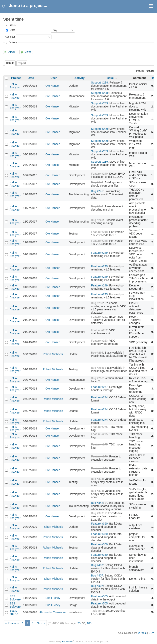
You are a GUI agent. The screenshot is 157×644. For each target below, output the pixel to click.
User (54, 78)
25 (79, 623)
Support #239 (99, 103)
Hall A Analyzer (15, 86)
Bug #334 (97, 479)
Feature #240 (99, 174)
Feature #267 (99, 387)
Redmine (67, 642)
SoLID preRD (14, 612)
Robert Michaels (53, 354)
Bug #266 (97, 378)
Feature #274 (99, 397)
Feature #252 (99, 330)
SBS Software (15, 598)
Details (10, 63)
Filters (12, 25)
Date (12, 30)
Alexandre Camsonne (53, 612)
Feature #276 (99, 456)
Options (13, 43)
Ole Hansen (53, 86)
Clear (28, 52)
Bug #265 (97, 353)
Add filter (10, 37)
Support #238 (99, 82)
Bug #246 (97, 206)
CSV (151, 633)
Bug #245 (97, 191)
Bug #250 (97, 303)
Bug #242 (97, 182)
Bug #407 (97, 565)
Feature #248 (99, 232)
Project (16, 78)
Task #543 (97, 611)
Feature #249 (99, 253)
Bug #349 (97, 513)
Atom (144, 633)
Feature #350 (99, 524)
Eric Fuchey (53, 598)
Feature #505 (99, 596)
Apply (12, 52)
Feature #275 (99, 427)
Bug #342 (97, 503)
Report (22, 63)
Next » (41, 623)
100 (89, 623)
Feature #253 (99, 341)
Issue (110, 78)
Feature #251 (99, 317)
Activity (80, 78)
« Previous (12, 623)
